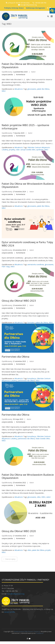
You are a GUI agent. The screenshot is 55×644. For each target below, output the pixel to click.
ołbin (39, 497)
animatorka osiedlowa (36, 264)
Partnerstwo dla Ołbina (16, 357)
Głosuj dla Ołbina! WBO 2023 (19, 301)
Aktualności (19, 89)
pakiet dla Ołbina (43, 89)
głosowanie (32, 89)
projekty (12, 150)
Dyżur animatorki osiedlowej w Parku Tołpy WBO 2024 (27, 244)
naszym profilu (9, 612)
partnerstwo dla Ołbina (26, 381)
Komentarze (21, 74)
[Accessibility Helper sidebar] (52, 11)
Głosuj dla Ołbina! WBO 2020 (19, 531)
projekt (48, 550)
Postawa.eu (40, 633)
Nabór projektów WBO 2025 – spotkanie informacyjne (25, 127)
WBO (4, 91)
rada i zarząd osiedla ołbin (26, 150)
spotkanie (40, 150)
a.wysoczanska (7, 74)
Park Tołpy (6, 267)
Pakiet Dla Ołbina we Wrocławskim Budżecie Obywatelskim (28, 65)
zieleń (48, 497)
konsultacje (32, 378)
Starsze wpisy (10, 559)
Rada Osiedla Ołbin (43, 439)
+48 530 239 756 (40, 3)
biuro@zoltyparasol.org (29, 5)
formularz (31, 323)
